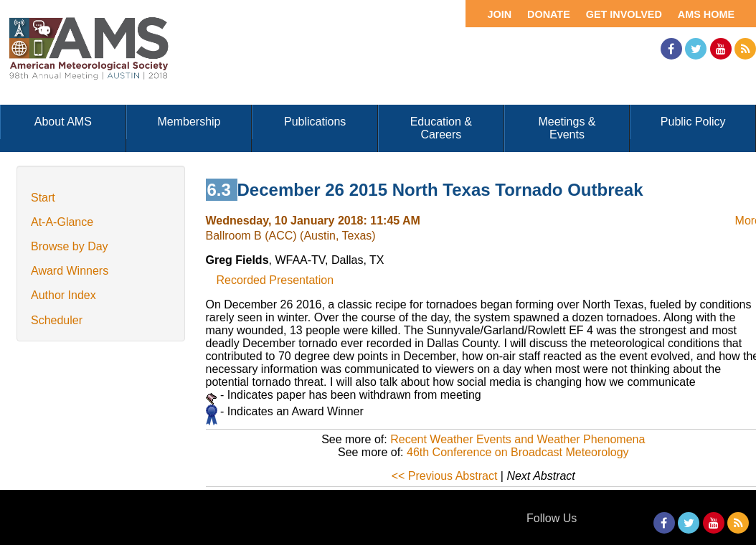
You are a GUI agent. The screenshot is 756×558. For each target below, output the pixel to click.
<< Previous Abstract (445, 476)
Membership (189, 122)
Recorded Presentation (275, 280)
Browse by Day (70, 246)
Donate (549, 14)
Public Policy (693, 122)
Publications (315, 122)
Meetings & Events (567, 128)
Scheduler (57, 320)
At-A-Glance (62, 222)
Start (43, 198)
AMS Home (706, 14)
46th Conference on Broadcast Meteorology (518, 452)
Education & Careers (441, 128)
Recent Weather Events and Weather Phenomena (518, 439)
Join (499, 14)
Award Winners (70, 271)
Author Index (63, 295)
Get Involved (624, 14)
